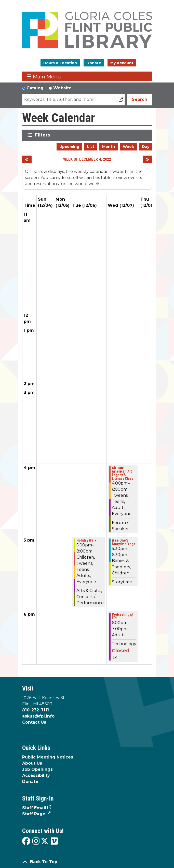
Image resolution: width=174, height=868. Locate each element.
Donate (94, 63)
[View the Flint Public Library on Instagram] (36, 841)
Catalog (35, 88)
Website (62, 88)
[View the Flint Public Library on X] (45, 841)
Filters (43, 135)
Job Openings (37, 769)
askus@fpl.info (38, 716)
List (91, 147)
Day (146, 147)
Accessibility (36, 775)
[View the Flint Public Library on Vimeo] (54, 841)
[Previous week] (27, 159)
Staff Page (34, 814)
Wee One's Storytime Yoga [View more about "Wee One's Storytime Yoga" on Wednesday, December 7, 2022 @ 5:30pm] (124, 542)
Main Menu (44, 77)
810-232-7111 (36, 710)
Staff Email (34, 808)
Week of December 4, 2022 (87, 159)
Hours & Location (60, 63)
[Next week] (147, 159)
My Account (122, 63)
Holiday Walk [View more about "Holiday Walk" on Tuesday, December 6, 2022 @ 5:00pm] (86, 540)
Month (109, 147)
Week (128, 147)
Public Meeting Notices (48, 757)
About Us (32, 763)
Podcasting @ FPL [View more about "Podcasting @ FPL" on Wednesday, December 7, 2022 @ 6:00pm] (122, 616)
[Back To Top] (87, 862)
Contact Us (34, 722)
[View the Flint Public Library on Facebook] (26, 841)
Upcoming (69, 147)
